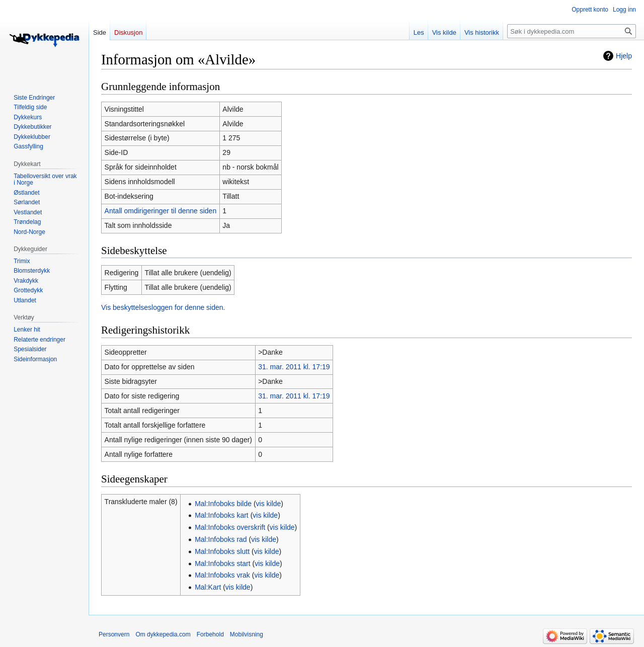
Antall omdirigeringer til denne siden (161, 211)
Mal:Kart (208, 587)
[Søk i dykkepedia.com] (572, 31)
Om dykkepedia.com (163, 634)
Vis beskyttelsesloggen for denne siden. (163, 307)
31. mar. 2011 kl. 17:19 (294, 367)
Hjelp (624, 56)
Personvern (114, 634)
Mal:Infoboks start (223, 563)
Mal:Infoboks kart (222, 515)
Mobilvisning (247, 634)
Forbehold (210, 634)
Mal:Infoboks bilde (223, 504)
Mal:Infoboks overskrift (230, 527)
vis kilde (269, 504)
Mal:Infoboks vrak (222, 575)
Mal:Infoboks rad (221, 539)
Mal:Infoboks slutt (222, 551)
